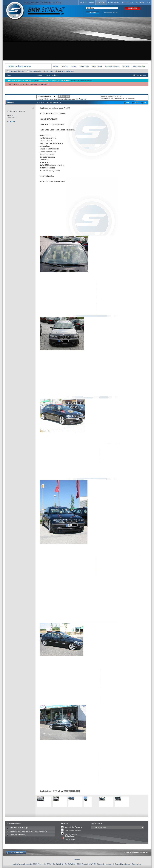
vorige (48, 75)
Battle (36, 80)
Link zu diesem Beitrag (18, 835)
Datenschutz (137, 864)
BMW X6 (92, 864)
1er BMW (48, 864)
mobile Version (18, 864)
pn (145, 102)
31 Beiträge (11, 121)
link (128, 102)
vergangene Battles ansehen (81, 80)
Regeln (56, 66)
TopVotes (65, 66)
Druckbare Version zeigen (19, 828)
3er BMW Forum (36, 864)
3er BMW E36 (70, 864)
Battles (74, 66)
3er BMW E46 (58, 864)
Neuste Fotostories (112, 66)
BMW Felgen (82, 864)
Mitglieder (126, 66)
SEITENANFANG (17, 853)
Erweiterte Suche (111, 12)
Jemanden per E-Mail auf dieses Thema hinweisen (28, 831)
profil (136, 102)
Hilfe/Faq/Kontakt (139, 66)
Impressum (109, 864)
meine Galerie (97, 66)
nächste (55, 75)
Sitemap (100, 864)
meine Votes (84, 66)
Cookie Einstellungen (122, 864)
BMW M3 (10, 102)
